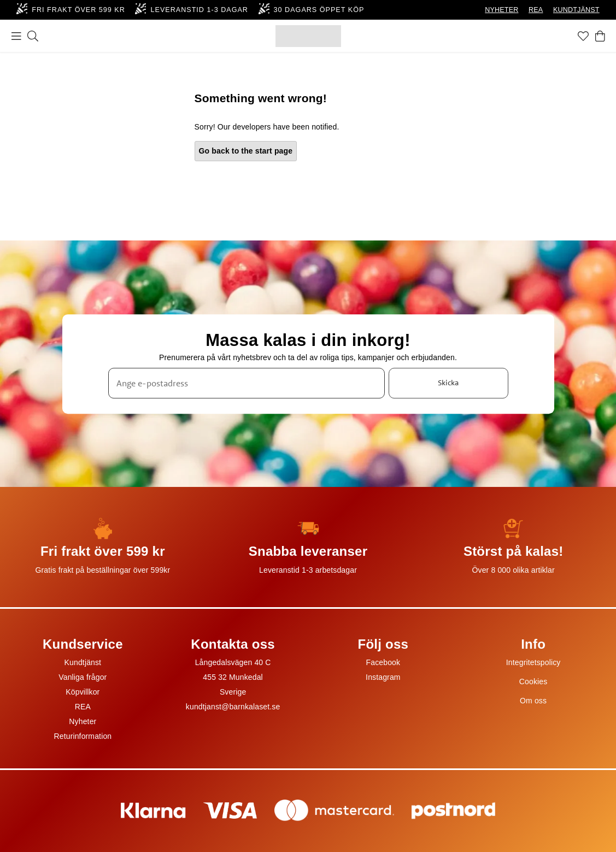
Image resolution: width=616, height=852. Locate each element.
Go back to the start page (246, 151)
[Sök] (33, 36)
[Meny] (16, 36)
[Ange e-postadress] (247, 383)
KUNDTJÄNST (576, 10)
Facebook (383, 662)
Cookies (533, 681)
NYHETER (501, 10)
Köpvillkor (83, 692)
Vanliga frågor (83, 677)
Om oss (533, 701)
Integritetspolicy (533, 662)
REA (536, 10)
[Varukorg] (600, 36)
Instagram (383, 677)
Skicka (448, 383)
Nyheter (83, 721)
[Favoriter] (583, 36)
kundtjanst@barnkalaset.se (233, 707)
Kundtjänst (83, 662)
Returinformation (83, 736)
